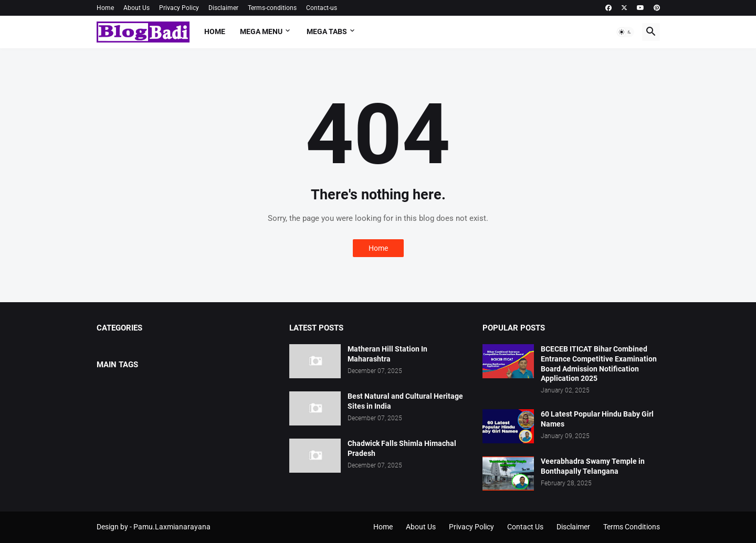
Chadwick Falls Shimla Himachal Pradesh (402, 448)
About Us (136, 8)
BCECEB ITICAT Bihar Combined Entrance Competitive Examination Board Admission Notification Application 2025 (599, 364)
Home (105, 8)
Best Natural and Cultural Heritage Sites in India (405, 401)
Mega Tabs (327, 31)
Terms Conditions (632, 527)
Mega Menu (261, 31)
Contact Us (525, 527)
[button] (625, 32)
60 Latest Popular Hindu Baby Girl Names (597, 419)
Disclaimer (223, 8)
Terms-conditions (272, 8)
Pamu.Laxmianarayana (172, 527)
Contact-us (322, 8)
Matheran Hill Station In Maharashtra (387, 354)
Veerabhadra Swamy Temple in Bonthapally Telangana (593, 466)
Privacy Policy (179, 8)
